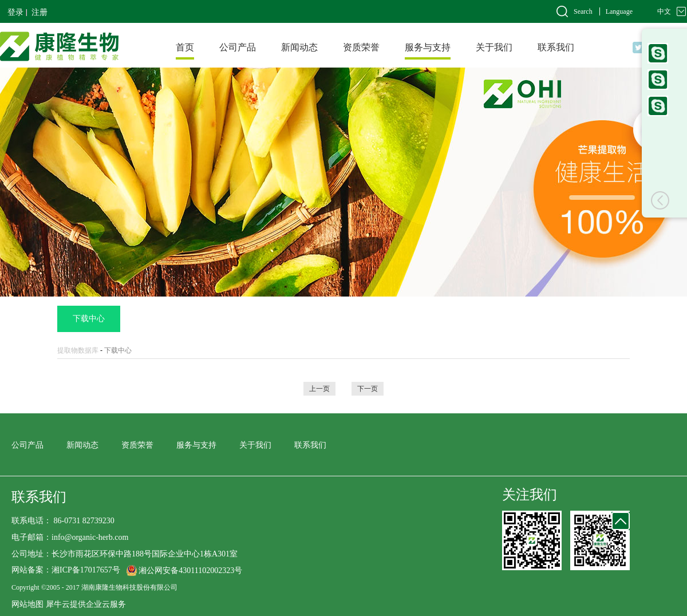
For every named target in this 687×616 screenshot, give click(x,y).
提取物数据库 (78, 350)
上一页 (319, 389)
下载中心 (118, 350)
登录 (15, 12)
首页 (185, 47)
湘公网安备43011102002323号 (190, 570)
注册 (40, 12)
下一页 (368, 389)
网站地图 (27, 604)
